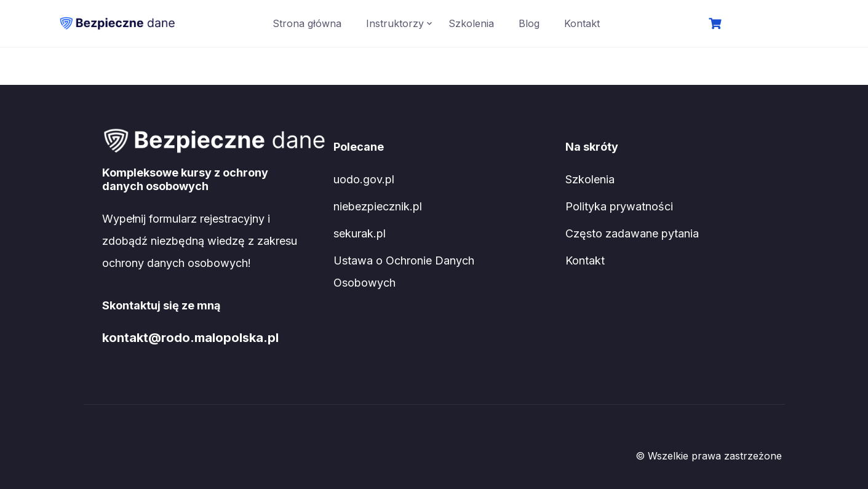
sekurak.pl (360, 233)
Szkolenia (471, 23)
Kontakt (582, 23)
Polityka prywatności (619, 206)
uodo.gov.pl (364, 179)
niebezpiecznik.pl (378, 206)
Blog (529, 23)
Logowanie (767, 25)
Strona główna (307, 23)
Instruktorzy (395, 23)
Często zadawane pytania (632, 233)
